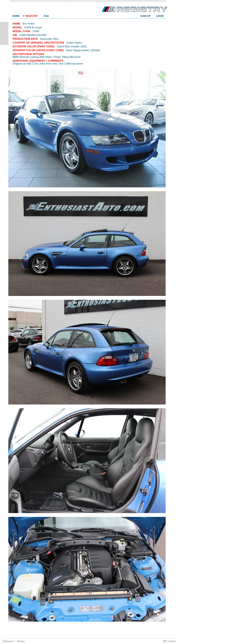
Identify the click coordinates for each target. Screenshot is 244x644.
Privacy (21, 641)
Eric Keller (29, 24)
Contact (172, 641)
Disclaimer (8, 641)
